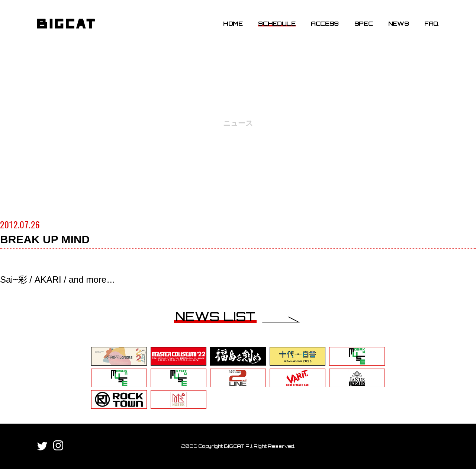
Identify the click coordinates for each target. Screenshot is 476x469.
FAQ (432, 23)
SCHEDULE (277, 23)
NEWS (399, 23)
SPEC (364, 23)
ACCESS (325, 23)
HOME (233, 23)
